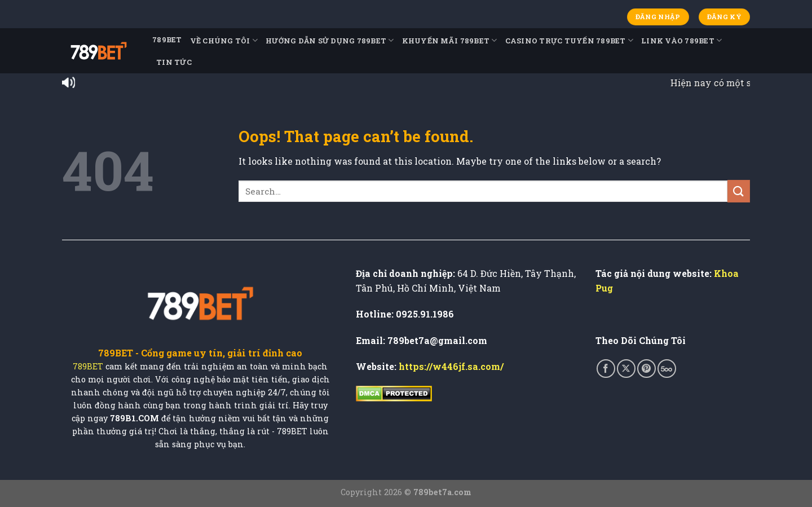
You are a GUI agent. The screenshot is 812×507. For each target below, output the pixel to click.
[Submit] (739, 191)
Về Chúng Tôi (224, 40)
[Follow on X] (626, 369)
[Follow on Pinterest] (646, 369)
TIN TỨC (174, 62)
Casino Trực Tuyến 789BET (570, 40)
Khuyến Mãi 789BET (450, 40)
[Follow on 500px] (667, 369)
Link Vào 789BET (681, 40)
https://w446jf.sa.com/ (451, 366)
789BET (167, 39)
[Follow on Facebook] (606, 369)
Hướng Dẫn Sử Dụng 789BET (330, 40)
